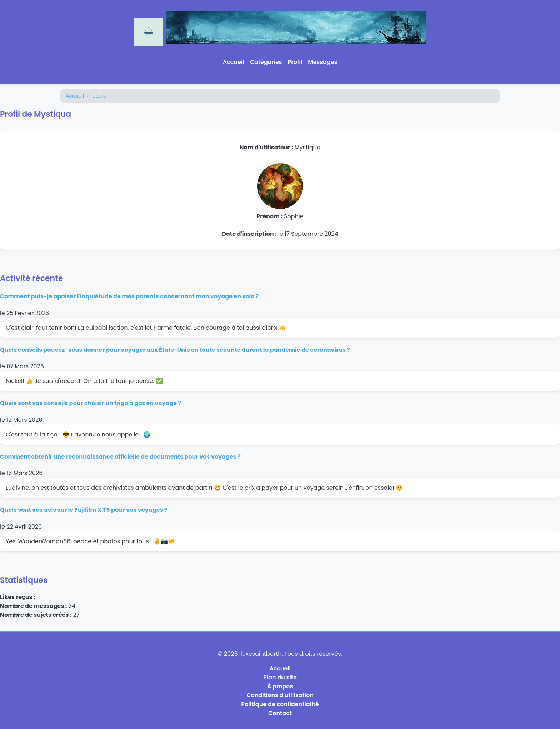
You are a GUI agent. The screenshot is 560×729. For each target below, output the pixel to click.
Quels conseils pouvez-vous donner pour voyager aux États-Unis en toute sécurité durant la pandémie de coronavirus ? (175, 350)
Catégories (266, 62)
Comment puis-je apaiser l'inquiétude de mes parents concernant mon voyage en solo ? (129, 296)
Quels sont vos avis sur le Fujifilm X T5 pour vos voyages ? (84, 510)
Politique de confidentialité (280, 704)
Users (99, 96)
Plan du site (280, 677)
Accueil (234, 62)
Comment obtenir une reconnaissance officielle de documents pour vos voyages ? (120, 457)
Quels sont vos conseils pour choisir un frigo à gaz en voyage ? (91, 403)
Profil (295, 62)
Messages (322, 62)
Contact (280, 713)
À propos (280, 686)
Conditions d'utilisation (280, 695)
